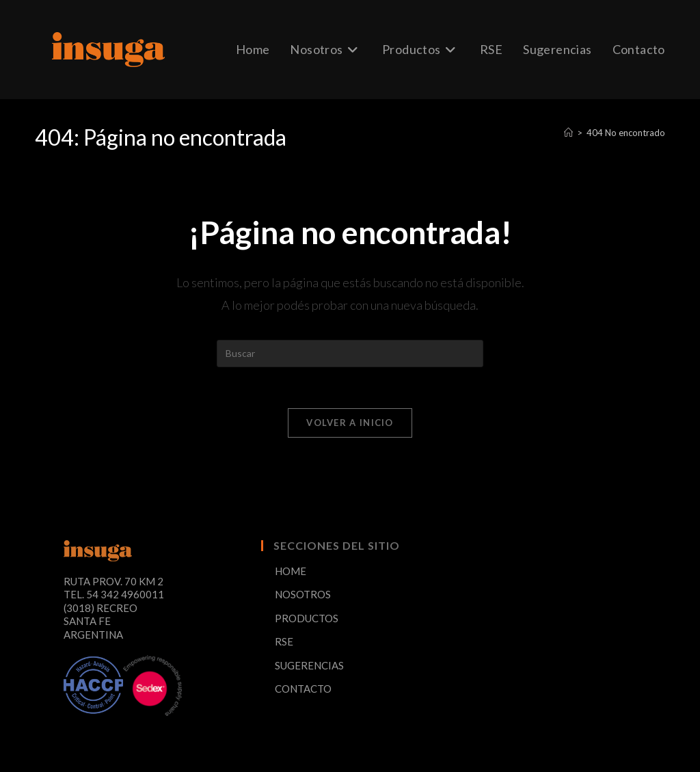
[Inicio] (568, 133)
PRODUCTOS (307, 618)
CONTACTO (303, 689)
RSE (284, 641)
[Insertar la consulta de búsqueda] (350, 354)
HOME (291, 571)
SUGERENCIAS (309, 665)
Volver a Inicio (350, 423)
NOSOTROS (303, 594)
